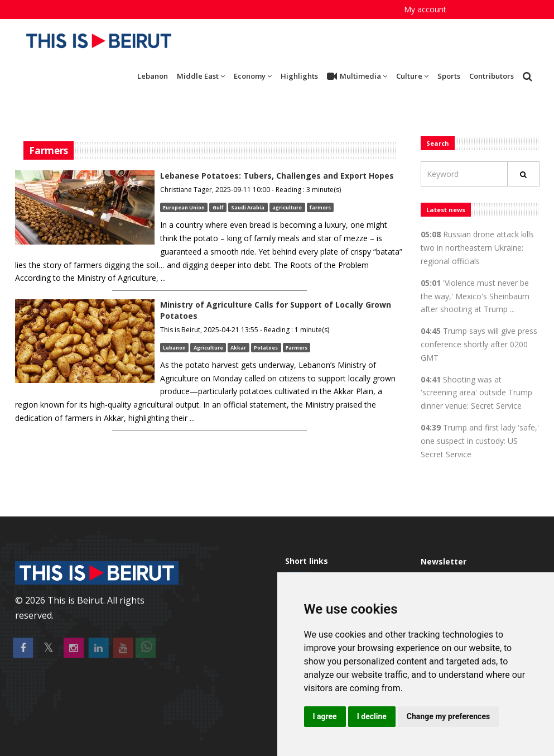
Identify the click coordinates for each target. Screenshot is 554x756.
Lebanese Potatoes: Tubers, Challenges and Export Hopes (277, 176)
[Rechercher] (523, 174)
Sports (449, 76)
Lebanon (153, 76)
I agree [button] (325, 716)
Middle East (201, 76)
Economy (253, 76)
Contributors (492, 76)
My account (425, 9)
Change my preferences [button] (448, 716)
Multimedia (357, 76)
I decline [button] (372, 716)
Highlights (299, 76)
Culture (412, 76)
